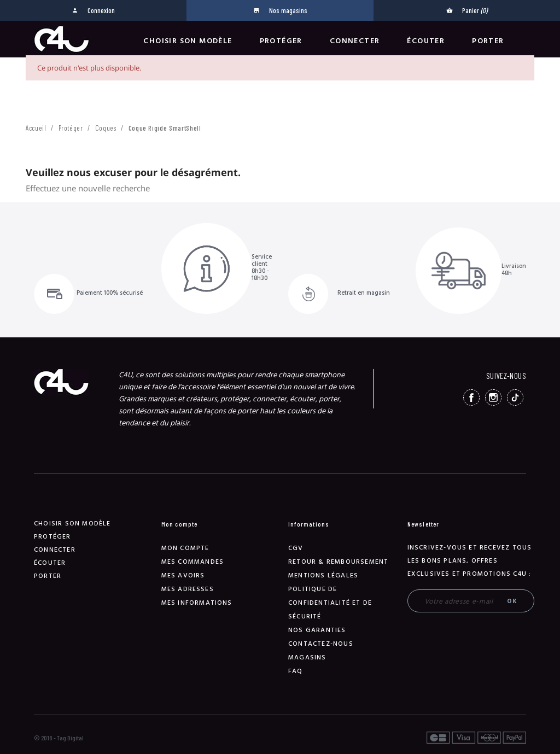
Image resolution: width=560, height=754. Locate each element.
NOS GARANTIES (317, 630)
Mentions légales (323, 575)
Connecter (355, 41)
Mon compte (185, 548)
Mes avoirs (183, 575)
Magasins (307, 657)
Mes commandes (193, 562)
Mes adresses (188, 589)
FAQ (296, 671)
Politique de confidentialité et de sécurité (330, 603)
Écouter (426, 41)
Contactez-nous (321, 644)
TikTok (515, 398)
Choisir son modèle (188, 41)
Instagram (493, 398)
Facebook (471, 398)
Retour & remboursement (338, 562)
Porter (488, 41)
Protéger (281, 41)
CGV (296, 548)
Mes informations (197, 603)
